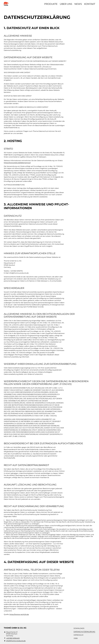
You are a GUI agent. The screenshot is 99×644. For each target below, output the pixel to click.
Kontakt (90, 4)
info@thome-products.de (16, 641)
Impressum (78, 635)
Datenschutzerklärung (84, 632)
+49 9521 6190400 (13, 638)
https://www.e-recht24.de (19, 614)
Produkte (51, 4)
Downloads (79, 628)
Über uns (66, 4)
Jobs (76, 638)
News (78, 4)
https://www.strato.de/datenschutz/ (17, 163)
